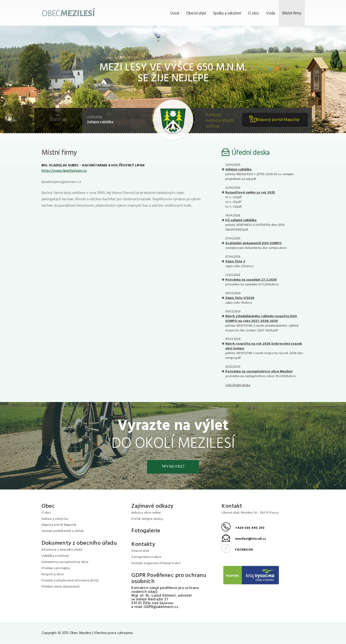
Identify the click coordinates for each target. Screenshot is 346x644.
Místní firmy (292, 13)
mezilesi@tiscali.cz (244, 539)
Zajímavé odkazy (152, 507)
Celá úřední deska (238, 385)
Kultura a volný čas (55, 519)
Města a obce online (146, 513)
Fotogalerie (146, 531)
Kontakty (143, 545)
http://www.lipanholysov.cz (64, 171)
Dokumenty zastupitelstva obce (65, 563)
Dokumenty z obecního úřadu (79, 544)
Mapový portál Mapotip (277, 121)
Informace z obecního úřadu (62, 550)
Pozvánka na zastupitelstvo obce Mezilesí (259, 372)
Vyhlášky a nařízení (55, 556)
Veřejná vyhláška (100, 122)
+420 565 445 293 (243, 528)
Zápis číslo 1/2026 (240, 298)
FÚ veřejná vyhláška (241, 220)
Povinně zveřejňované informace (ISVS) (70, 581)
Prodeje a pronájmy (56, 569)
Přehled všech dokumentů (61, 587)
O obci (254, 13)
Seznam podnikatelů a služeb (63, 532)
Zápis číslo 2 (235, 262)
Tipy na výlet (173, 467)
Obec (48, 507)
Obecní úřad (196, 13)
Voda (271, 13)
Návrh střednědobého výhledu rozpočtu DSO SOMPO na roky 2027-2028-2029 (261, 319)
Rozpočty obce (53, 575)
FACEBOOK (237, 550)
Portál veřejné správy (147, 519)
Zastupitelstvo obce (146, 558)
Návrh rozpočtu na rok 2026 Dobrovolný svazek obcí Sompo (264, 346)
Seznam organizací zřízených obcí (156, 564)
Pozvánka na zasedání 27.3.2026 (251, 280)
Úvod (175, 13)
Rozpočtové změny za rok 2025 (250, 193)
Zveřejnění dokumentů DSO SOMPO (254, 243)
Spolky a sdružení (227, 13)
